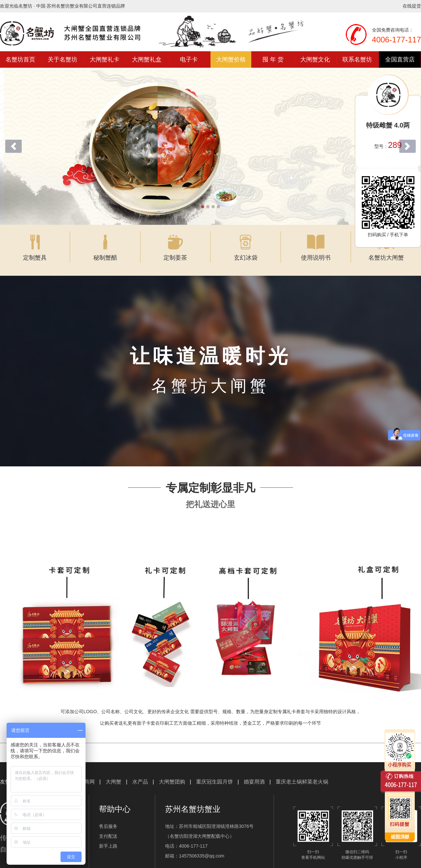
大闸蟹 (113, 774)
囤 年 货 (273, 59)
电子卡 (189, 59)
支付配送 (108, 828)
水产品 (140, 774)
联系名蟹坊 (357, 59)
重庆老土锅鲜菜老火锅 (302, 774)
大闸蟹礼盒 (147, 59)
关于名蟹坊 (62, 59)
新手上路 (108, 838)
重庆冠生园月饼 (214, 774)
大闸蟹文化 (315, 59)
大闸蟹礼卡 (105, 59)
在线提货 (412, 6)
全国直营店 (400, 59)
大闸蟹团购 (172, 774)
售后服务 (108, 818)
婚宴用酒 (254, 774)
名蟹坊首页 (20, 59)
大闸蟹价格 (231, 59)
